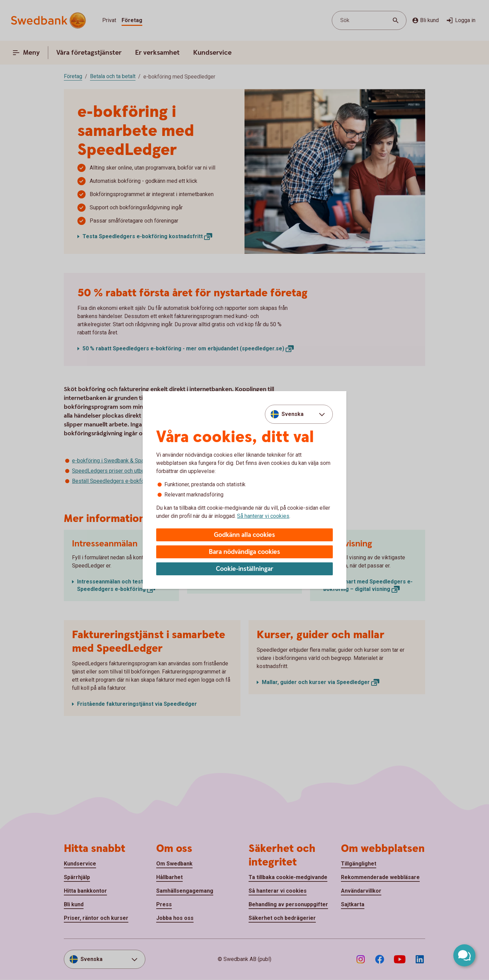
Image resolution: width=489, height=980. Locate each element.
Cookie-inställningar (245, 569)
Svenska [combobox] (293, 414)
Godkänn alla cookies (244, 535)
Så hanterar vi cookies (263, 516)
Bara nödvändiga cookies (244, 552)
